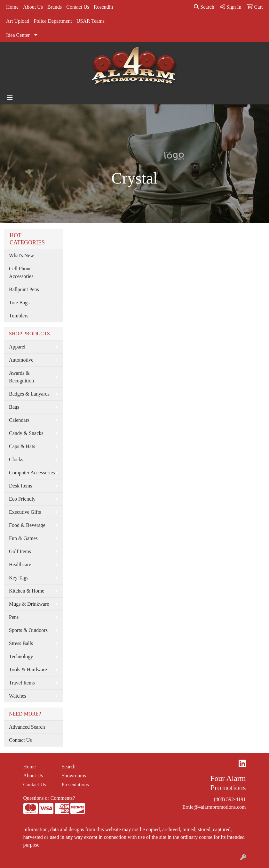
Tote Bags (19, 303)
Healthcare (20, 565)
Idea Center (18, 35)
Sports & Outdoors (28, 630)
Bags (14, 407)
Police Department (53, 21)
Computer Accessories (32, 473)
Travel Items (22, 683)
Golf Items (20, 551)
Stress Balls (21, 643)
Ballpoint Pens (24, 289)
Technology (21, 656)
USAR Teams (91, 21)
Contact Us (78, 7)
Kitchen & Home (27, 591)
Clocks (16, 459)
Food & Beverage (27, 525)
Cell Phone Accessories (21, 272)
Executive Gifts (25, 512)
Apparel (17, 347)
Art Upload (18, 21)
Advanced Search (27, 727)
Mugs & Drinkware (29, 604)
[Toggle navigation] (10, 97)
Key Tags (19, 578)
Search (204, 7)
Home (12, 7)
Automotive (21, 360)
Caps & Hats (22, 446)
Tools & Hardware (28, 670)
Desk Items (20, 486)
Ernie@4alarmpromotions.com (214, 807)
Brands (55, 7)
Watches (18, 696)
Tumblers (19, 316)
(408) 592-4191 (230, 799)
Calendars (19, 420)
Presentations (75, 785)
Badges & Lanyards (29, 394)
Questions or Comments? (49, 798)
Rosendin (103, 7)
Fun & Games (23, 538)
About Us (33, 7)
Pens (14, 617)
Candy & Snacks (26, 433)
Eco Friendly (22, 499)
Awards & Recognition (21, 377)
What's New (21, 255)
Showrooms (74, 776)
